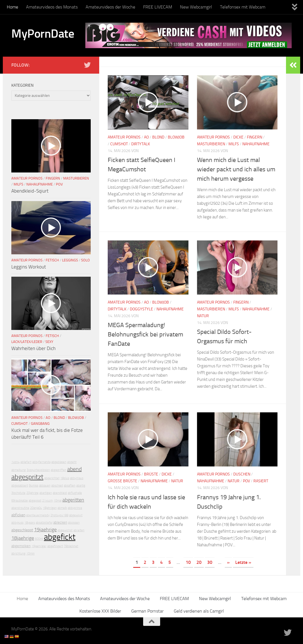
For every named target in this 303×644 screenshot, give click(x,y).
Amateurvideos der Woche (110, 7)
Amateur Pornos (124, 137)
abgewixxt (76, 515)
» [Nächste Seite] (228, 562)
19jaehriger (39, 546)
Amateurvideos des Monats (52, 7)
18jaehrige (23, 538)
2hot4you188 (59, 515)
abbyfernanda (41, 462)
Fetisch (52, 260)
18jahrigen (50, 508)
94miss (34, 486)
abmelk (62, 508)
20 (199, 562)
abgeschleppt (22, 530)
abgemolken (21, 546)
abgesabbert (20, 486)
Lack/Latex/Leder (27, 342)
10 (188, 562)
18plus (65, 478)
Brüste (151, 474)
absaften (70, 486)
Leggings (70, 260)
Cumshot (119, 144)
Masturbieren (211, 144)
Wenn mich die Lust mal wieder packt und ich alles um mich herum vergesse (236, 169)
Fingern (255, 137)
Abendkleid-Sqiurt (30, 191)
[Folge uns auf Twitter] (87, 65)
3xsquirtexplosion (38, 470)
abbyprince (75, 508)
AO (146, 137)
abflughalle (75, 493)
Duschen (242, 474)
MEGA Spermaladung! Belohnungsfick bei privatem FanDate (145, 334)
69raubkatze (20, 501)
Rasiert (261, 481)
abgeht (72, 462)
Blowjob (176, 137)
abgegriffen (59, 470)
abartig (81, 486)
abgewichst (65, 530)
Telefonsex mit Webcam (243, 7)
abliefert (26, 462)
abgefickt (60, 537)
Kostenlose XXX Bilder (100, 611)
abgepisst (35, 501)
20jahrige (32, 493)
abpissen (74, 523)
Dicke (238, 137)
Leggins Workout (29, 267)
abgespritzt (27, 477)
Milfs (234, 144)
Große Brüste (122, 481)
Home (12, 7)
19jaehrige (45, 530)
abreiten (79, 530)
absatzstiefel (44, 523)
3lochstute (18, 493)
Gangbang (40, 424)
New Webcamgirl (196, 7)
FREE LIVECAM (158, 7)
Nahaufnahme (256, 144)
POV (246, 481)
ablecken (60, 522)
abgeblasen (59, 462)
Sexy (49, 342)
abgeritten (73, 500)
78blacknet (71, 546)
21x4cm (47, 501)
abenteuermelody (38, 515)
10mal (58, 501)
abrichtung (18, 554)
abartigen (46, 493)
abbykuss (17, 523)
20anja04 (36, 508)
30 (210, 562)
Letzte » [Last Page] (243, 562)
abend (74, 469)
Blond (158, 137)
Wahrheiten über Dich (33, 348)
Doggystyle (141, 309)
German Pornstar (147, 611)
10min (30, 554)
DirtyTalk (141, 144)
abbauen (45, 486)
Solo (85, 260)
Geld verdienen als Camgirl (199, 611)
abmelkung (19, 470)
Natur (203, 316)
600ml (39, 539)
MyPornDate (43, 34)
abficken (18, 515)
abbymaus (77, 478)
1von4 (15, 462)
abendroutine (20, 508)
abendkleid (60, 493)
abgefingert (55, 546)
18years (30, 523)
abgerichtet (52, 478)
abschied (57, 486)
